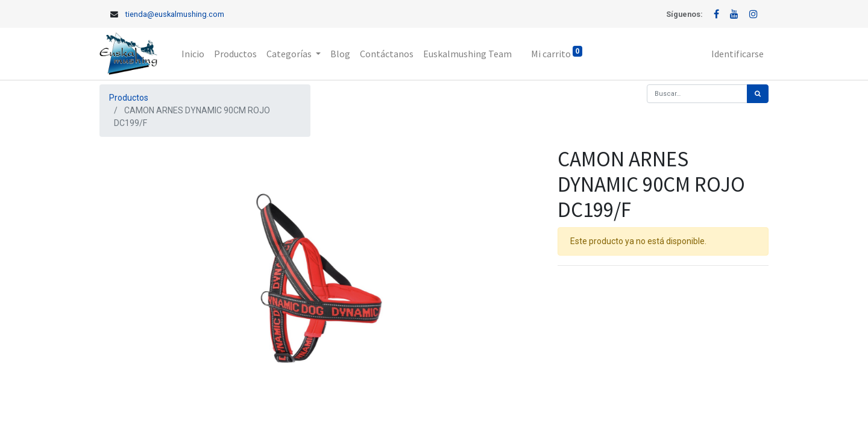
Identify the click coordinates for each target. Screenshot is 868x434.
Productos (129, 98)
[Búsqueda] (758, 94)
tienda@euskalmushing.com (175, 14)
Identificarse (737, 54)
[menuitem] (193, 54)
